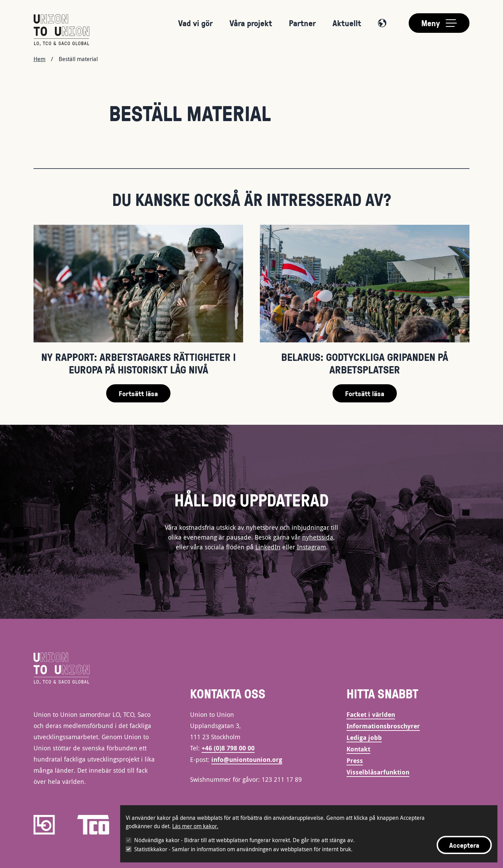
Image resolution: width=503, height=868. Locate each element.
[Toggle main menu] (439, 23)
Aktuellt (347, 23)
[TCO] (93, 825)
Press (355, 761)
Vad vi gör (195, 23)
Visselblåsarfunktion (378, 772)
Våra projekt (251, 23)
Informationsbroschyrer (383, 726)
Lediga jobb (364, 738)
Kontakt (358, 749)
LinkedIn (268, 547)
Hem (39, 59)
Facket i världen (371, 715)
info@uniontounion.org (247, 760)
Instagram (311, 547)
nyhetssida (318, 537)
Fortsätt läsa (138, 393)
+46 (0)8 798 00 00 (228, 748)
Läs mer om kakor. (195, 826)
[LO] (44, 825)
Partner (302, 23)
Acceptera (464, 845)
